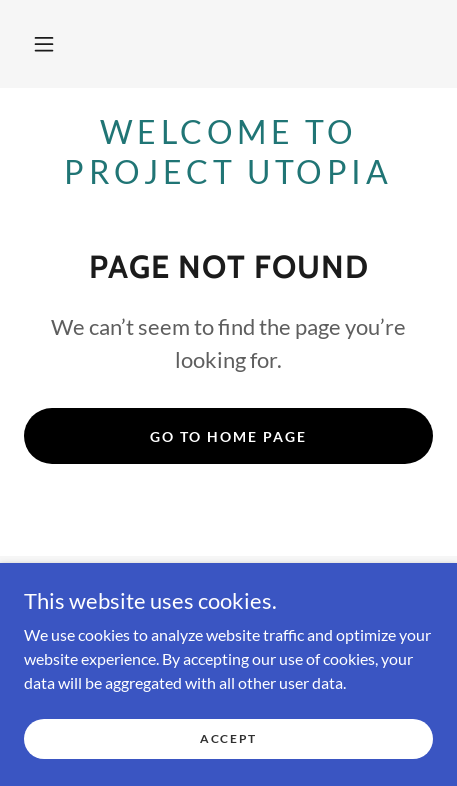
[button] (44, 44)
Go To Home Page (228, 436)
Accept (228, 738)
